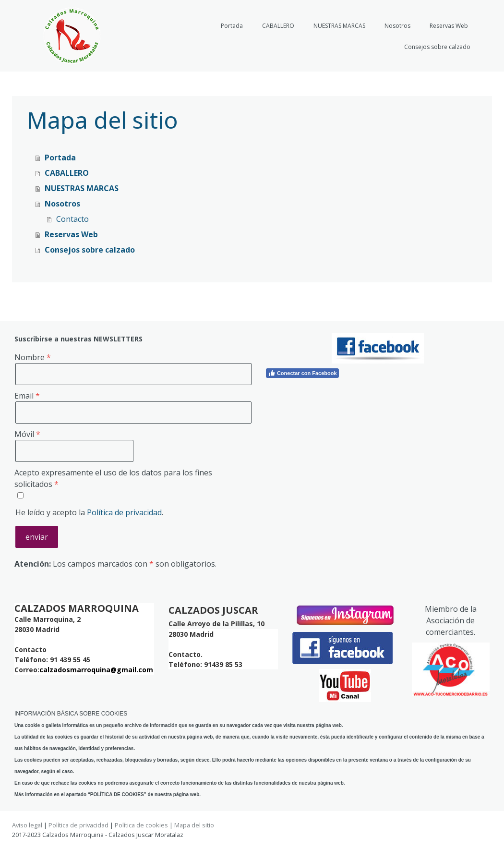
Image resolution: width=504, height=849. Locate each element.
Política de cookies (141, 825)
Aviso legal (27, 825)
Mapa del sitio (194, 825)
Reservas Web (449, 26)
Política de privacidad (124, 512)
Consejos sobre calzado (437, 47)
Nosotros (397, 26)
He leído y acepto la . (89, 512)
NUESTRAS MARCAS (339, 26)
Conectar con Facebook (302, 373)
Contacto (72, 219)
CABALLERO (278, 26)
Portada (232, 26)
